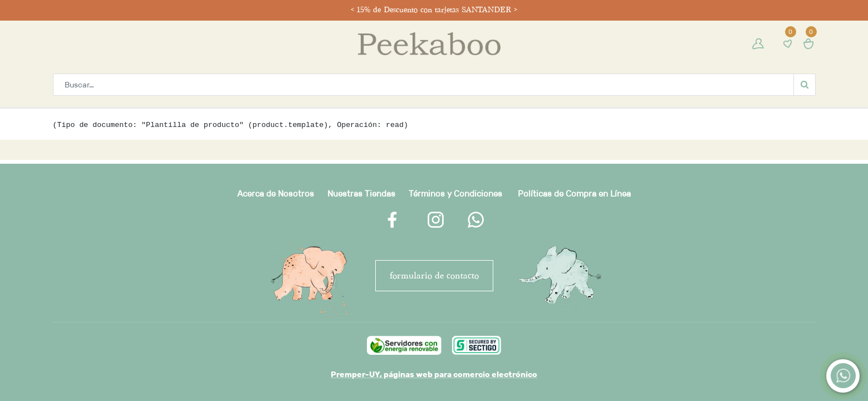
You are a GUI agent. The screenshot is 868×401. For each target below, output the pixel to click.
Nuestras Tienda (359, 194)
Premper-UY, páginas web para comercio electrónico (434, 374)
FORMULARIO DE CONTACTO (434, 275)
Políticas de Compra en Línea (574, 194)
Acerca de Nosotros (276, 194)
